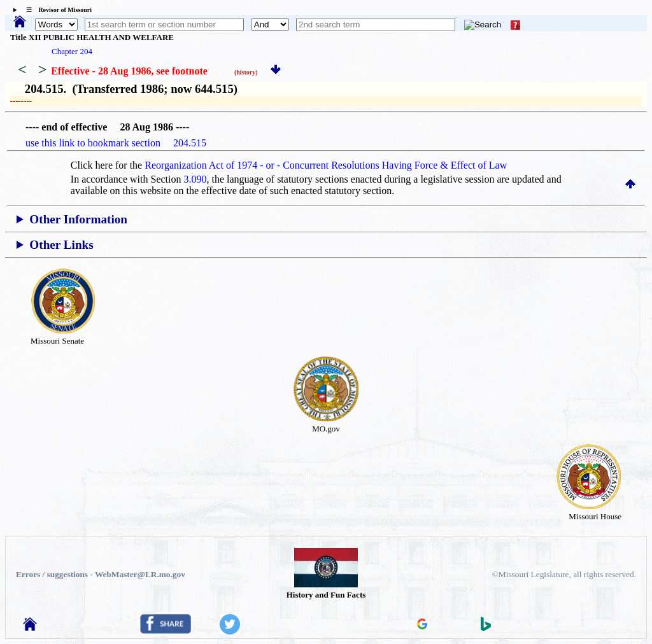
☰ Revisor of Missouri (56, 10)
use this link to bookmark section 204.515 (116, 143)
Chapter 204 (72, 51)
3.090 (195, 179)
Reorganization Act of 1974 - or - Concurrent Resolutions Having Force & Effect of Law (326, 165)
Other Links (61, 245)
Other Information (78, 219)
